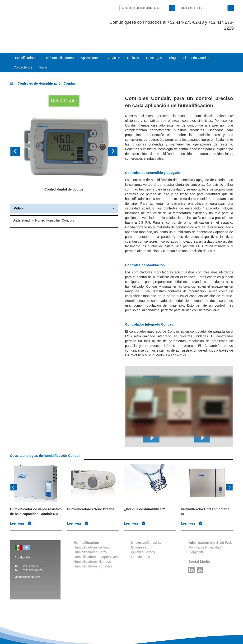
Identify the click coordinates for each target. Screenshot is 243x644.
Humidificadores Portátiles (93, 547)
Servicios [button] (113, 39)
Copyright (196, 533)
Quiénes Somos (143, 533)
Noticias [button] (133, 39)
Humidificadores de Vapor (93, 528)
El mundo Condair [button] (196, 39)
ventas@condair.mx (27, 558)
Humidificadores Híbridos (92, 543)
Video (64, 189)
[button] (18, 133)
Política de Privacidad (205, 528)
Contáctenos (23, 48)
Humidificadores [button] (25, 39)
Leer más (21, 504)
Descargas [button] (154, 39)
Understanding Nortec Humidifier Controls (43, 201)
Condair (37, 11)
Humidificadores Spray (91, 533)
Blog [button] (172, 39)
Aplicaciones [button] (90, 39)
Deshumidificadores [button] (59, 39)
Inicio (43, 48)
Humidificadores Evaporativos (96, 538)
